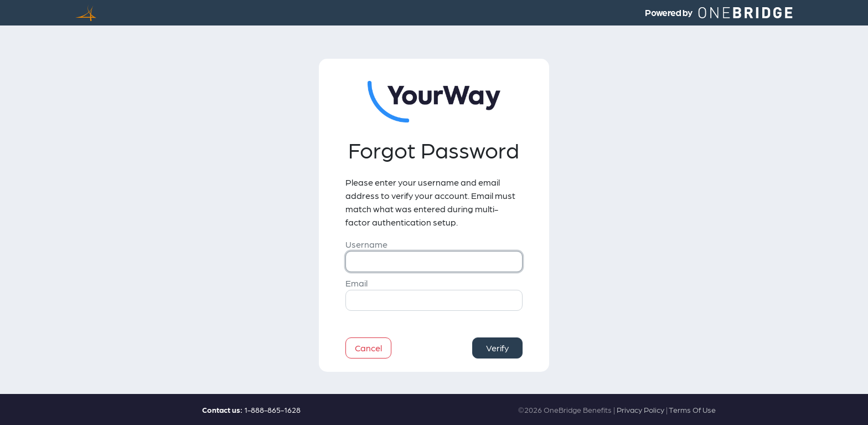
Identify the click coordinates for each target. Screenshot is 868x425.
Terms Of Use (692, 409)
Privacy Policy (640, 409)
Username (366, 244)
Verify (497, 348)
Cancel (368, 348)
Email (356, 283)
